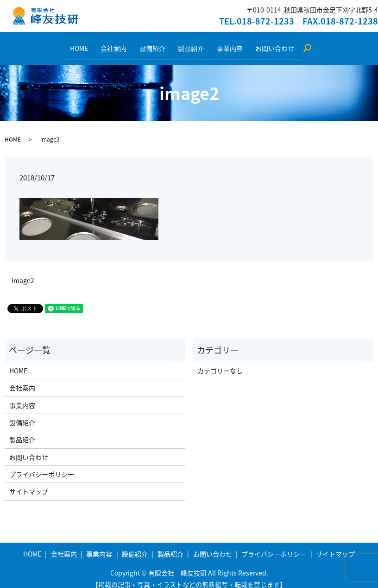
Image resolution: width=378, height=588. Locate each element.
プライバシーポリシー (42, 465)
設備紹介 (156, 43)
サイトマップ (29, 483)
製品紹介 (188, 43)
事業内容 (220, 43)
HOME (95, 43)
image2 (23, 272)
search (294, 43)
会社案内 (123, 43)
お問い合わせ (259, 43)
